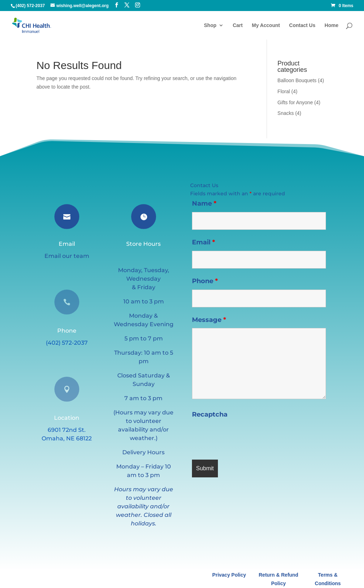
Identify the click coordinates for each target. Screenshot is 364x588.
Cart (238, 25)
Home (331, 25)
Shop (210, 25)
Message (209, 320)
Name (204, 203)
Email (204, 242)
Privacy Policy (229, 575)
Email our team (67, 256)
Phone (205, 281)
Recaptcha (210, 414)
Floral (284, 91)
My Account (266, 25)
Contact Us (302, 25)
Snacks (286, 113)
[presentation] (246, 437)
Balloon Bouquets (297, 80)
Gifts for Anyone (295, 102)
